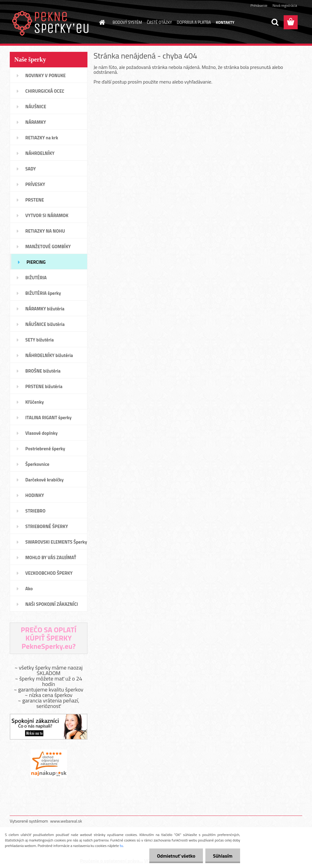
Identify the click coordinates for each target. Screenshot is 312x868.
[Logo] (52, 23)
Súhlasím (223, 856)
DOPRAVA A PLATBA (194, 22)
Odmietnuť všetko (176, 856)
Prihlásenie (259, 5)
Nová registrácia (285, 5)
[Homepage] (101, 22)
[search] (275, 22)
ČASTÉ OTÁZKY (159, 22)
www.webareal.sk (66, 821)
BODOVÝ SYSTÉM (127, 22)
